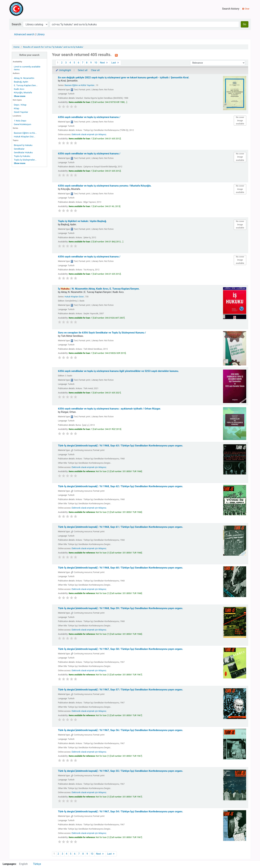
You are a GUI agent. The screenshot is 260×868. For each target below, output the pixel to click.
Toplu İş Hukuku (22, 156)
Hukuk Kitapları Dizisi (74, 297)
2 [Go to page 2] (62, 63)
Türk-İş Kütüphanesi (26, 9)
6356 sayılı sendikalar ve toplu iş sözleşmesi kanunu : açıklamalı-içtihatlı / (109, 409)
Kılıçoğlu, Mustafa (23, 92)
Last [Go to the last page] (116, 63)
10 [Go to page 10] (96, 63)
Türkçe (37, 864)
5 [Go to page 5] (74, 63)
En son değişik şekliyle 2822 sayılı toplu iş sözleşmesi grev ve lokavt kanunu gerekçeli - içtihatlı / (124, 78)
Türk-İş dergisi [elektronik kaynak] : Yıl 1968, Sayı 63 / (121, 446)
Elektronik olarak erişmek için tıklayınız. (89, 135)
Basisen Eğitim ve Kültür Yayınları (79, 85)
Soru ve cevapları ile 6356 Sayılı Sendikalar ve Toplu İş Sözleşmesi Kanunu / (102, 333)
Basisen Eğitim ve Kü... (25, 133)
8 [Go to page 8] (87, 63)
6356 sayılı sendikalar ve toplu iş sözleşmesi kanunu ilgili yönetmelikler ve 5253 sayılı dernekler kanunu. (118, 371)
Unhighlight (63, 70)
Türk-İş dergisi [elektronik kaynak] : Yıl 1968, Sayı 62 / (121, 486)
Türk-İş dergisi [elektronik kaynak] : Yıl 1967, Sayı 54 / (121, 812)
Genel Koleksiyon (23, 124)
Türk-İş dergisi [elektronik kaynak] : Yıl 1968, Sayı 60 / (121, 568)
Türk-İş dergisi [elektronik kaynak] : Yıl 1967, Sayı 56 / (121, 730)
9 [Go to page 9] (91, 63)
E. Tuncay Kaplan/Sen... (26, 85)
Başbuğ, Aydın (21, 82)
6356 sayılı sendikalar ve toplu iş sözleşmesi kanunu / (89, 117)
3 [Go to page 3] (66, 63)
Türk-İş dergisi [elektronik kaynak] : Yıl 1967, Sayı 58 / (121, 649)
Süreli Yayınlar (21, 112)
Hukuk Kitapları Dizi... (25, 136)
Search (16, 24)
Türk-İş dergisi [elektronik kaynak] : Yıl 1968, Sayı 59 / (121, 608)
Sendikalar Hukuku (23, 152)
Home (16, 47)
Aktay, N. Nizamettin (24, 78)
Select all (83, 70)
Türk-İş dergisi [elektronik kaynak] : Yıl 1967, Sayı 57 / (121, 690)
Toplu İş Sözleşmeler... (25, 160)
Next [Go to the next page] (104, 63)
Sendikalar (19, 149)
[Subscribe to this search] (116, 55)
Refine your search (29, 55)
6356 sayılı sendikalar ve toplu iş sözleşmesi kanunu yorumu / (105, 186)
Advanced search (24, 34)
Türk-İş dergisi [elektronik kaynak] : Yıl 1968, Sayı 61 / (121, 527)
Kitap (17, 108)
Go (245, 24)
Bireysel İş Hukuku (23, 145)
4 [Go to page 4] (70, 63)
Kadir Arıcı (19, 89)
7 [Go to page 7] (83, 63)
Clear (246, 9)
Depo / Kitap (20, 105)
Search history (231, 9)
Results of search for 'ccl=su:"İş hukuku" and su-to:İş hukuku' (53, 47)
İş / (99, 289)
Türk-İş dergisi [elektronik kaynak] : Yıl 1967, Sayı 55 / (121, 771)
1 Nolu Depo (20, 121)
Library (40, 34)
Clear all (95, 70)
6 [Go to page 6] (78, 63)
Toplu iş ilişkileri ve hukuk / (82, 221)
